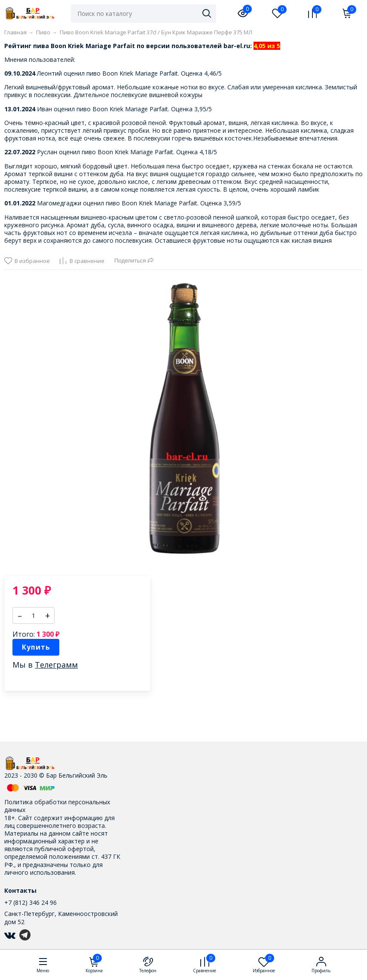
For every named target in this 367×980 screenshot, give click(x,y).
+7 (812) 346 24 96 (31, 902)
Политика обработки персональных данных (57, 806)
